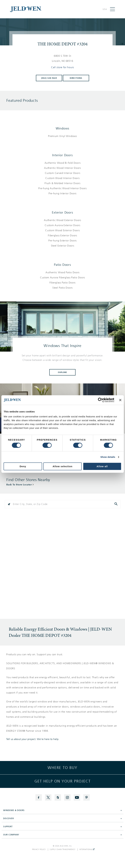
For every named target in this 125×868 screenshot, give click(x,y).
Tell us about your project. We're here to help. (33, 739)
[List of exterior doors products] (62, 233)
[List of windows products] (62, 136)
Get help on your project (63, 781)
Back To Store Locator (19, 485)
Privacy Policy (39, 850)
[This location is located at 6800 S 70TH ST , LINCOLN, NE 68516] (63, 58)
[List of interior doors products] (62, 178)
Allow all (102, 466)
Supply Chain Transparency (63, 850)
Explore (63, 372)
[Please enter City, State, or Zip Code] (63, 504)
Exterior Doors (62, 212)
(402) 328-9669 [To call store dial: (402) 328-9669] (49, 78)
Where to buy (62, 768)
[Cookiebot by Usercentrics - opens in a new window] (100, 400)
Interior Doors (62, 155)
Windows (63, 128)
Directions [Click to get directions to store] (76, 78)
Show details (108, 457)
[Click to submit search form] (116, 504)
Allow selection (62, 466)
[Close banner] (120, 400)
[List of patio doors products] (62, 280)
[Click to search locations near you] (9, 504)
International (87, 850)
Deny (23, 466)
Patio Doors (62, 265)
